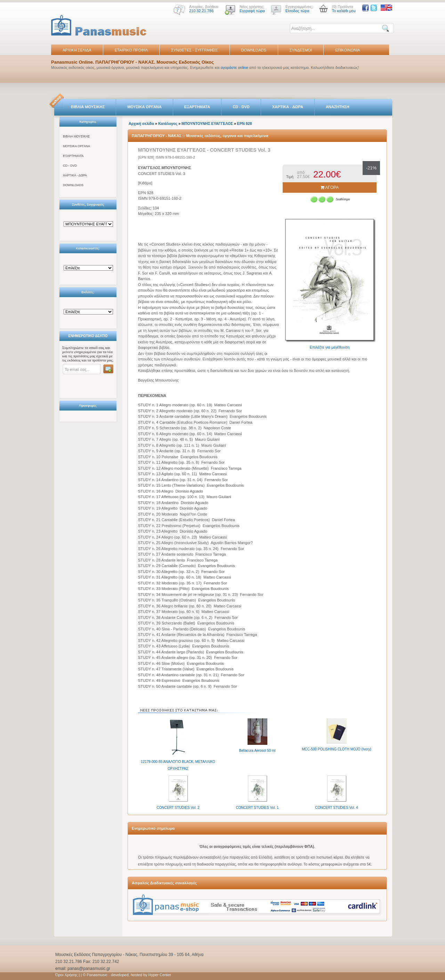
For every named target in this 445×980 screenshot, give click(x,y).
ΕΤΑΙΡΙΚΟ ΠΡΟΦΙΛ (131, 50)
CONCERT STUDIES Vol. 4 (337, 808)
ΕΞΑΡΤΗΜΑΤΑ (197, 107)
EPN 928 (245, 124)
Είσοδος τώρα (297, 11)
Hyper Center (160, 975)
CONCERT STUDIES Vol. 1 (257, 808)
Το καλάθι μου (344, 11)
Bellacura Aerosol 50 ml (257, 751)
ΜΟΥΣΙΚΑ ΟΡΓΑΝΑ (144, 107)
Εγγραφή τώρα (252, 11)
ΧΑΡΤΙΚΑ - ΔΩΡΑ (288, 107)
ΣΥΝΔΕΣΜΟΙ (301, 50)
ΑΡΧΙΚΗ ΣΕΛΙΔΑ (77, 50)
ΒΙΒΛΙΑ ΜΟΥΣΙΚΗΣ (88, 107)
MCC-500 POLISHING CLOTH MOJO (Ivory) (336, 749)
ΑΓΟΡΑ (330, 188)
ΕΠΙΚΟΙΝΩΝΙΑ (347, 50)
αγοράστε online (234, 67)
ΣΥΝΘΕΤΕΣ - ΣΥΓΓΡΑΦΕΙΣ (194, 50)
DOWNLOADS (254, 50)
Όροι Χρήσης (66, 975)
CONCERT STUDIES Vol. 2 (178, 808)
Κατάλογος (168, 124)
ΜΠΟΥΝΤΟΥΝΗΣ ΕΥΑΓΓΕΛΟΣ (207, 124)
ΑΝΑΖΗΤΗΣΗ (338, 107)
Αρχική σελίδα (141, 124)
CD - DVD (241, 107)
